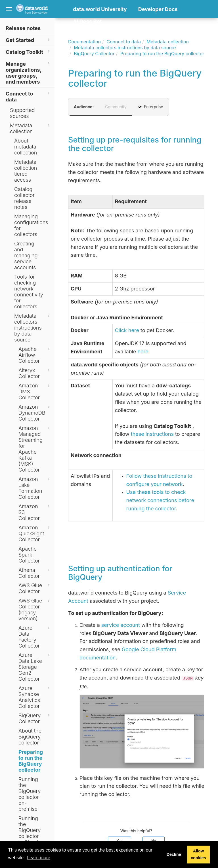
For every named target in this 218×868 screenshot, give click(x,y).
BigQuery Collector (34, 718)
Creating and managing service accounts (26, 255)
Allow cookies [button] (198, 854)
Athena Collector (34, 573)
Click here (127, 330)
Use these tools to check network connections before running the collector (160, 500)
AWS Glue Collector (34, 588)
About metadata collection (26, 147)
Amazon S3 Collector (34, 512)
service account (121, 625)
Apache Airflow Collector (34, 355)
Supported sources (22, 113)
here (143, 352)
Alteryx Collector (34, 373)
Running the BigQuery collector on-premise (30, 794)
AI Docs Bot (87, 21)
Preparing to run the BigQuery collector (31, 761)
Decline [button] (174, 854)
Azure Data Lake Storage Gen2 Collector (34, 667)
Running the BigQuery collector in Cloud (30, 830)
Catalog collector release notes (24, 198)
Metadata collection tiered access (26, 171)
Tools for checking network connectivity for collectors (29, 292)
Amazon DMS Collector (34, 391)
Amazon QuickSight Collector (34, 533)
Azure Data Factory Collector (34, 637)
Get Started (28, 40)
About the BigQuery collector (30, 737)
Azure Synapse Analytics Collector (34, 697)
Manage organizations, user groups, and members (28, 73)
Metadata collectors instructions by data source (32, 328)
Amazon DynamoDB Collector (34, 413)
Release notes (23, 28)
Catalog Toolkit (28, 52)
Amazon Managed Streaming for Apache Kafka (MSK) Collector (34, 449)
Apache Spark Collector (29, 555)
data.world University (100, 9)
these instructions (152, 434)
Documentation (84, 42)
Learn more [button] (39, 858)
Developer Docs (158, 9)
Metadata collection (30, 128)
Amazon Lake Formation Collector (34, 488)
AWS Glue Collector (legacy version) (34, 610)
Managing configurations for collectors (31, 225)
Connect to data (28, 96)
